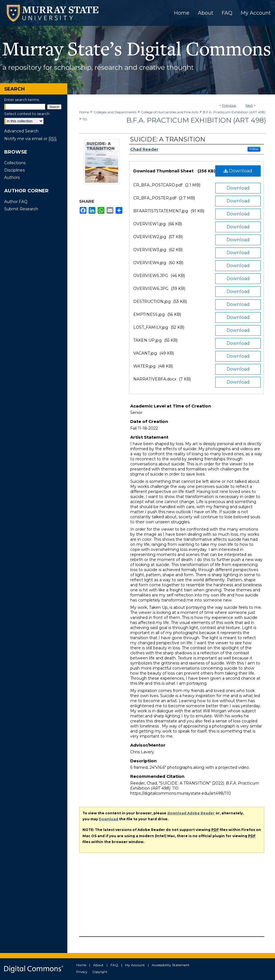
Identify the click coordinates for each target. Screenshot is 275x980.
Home (84, 112)
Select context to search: (27, 114)
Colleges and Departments (115, 112)
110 (85, 119)
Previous (229, 105)
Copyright (100, 972)
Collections (15, 163)
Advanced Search (21, 131)
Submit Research (21, 209)
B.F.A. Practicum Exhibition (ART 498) (234, 112)
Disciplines (14, 170)
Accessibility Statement (171, 965)
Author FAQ (16, 202)
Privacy (82, 972)
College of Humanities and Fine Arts (170, 112)
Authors (12, 177)
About (98, 965)
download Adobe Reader (191, 813)
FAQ (114, 965)
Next (249, 105)
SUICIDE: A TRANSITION (168, 139)
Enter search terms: (22, 100)
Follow (254, 149)
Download (238, 171)
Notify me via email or (30, 139)
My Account (135, 965)
